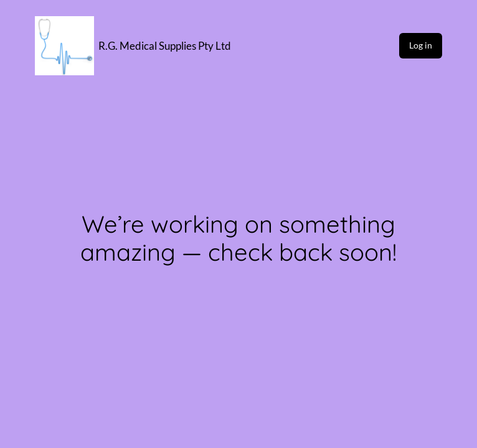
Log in (421, 45)
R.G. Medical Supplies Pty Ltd (165, 46)
